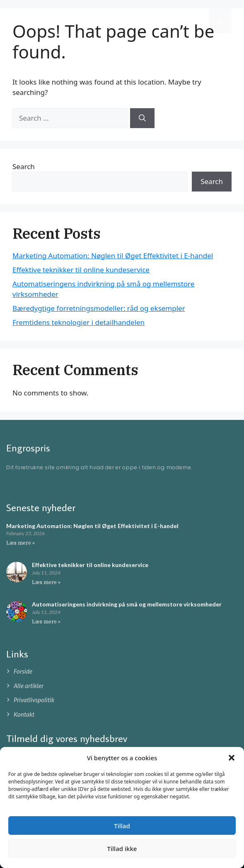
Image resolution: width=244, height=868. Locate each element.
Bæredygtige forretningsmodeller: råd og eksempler (99, 308)
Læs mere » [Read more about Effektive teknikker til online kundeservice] (46, 582)
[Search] (142, 118)
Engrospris (40, 21)
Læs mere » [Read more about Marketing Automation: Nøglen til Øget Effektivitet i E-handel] (21, 543)
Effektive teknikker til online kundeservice (81, 270)
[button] (232, 758)
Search (24, 166)
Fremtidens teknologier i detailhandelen (79, 322)
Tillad (122, 826)
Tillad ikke (122, 849)
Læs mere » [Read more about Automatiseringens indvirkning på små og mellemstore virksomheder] (46, 622)
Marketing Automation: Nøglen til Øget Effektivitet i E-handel (113, 256)
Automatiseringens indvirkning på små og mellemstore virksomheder (127, 604)
